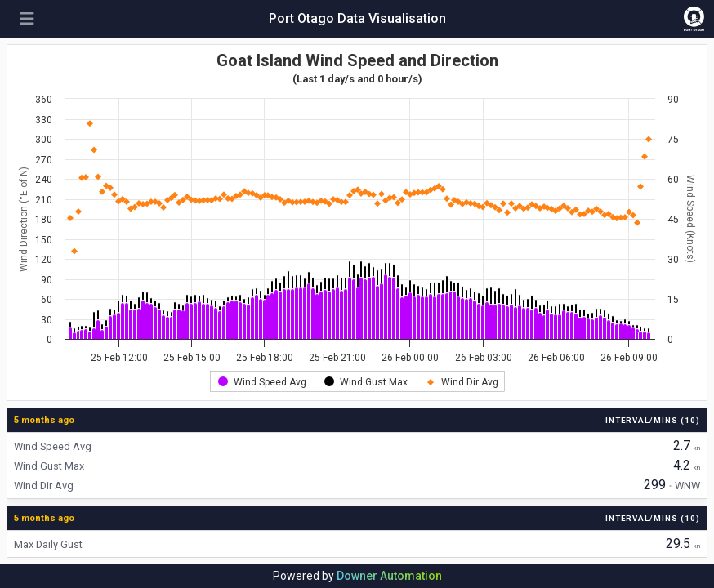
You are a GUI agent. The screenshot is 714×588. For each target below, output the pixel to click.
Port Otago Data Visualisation (357, 18)
